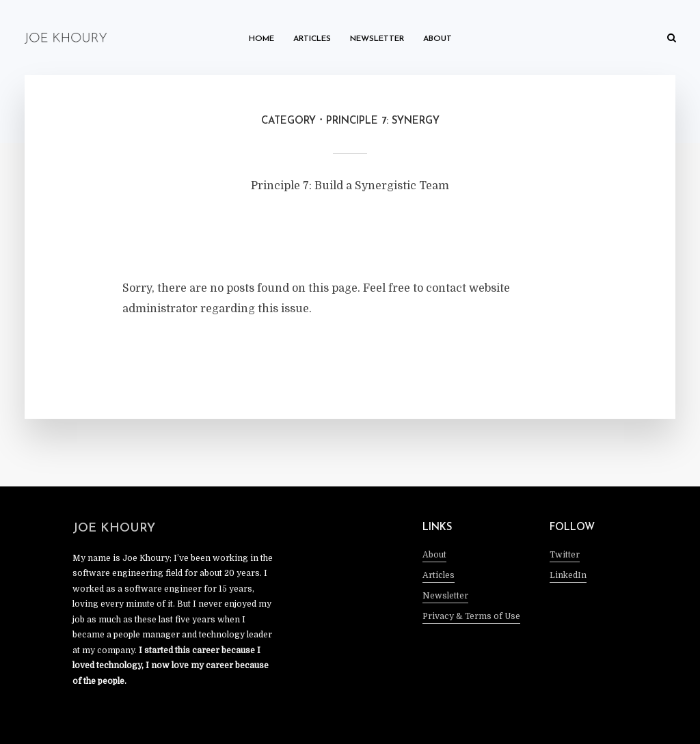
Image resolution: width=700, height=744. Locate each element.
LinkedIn (568, 575)
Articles (312, 39)
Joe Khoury (114, 528)
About (437, 39)
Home (261, 39)
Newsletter (377, 39)
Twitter (565, 555)
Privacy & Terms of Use (471, 616)
